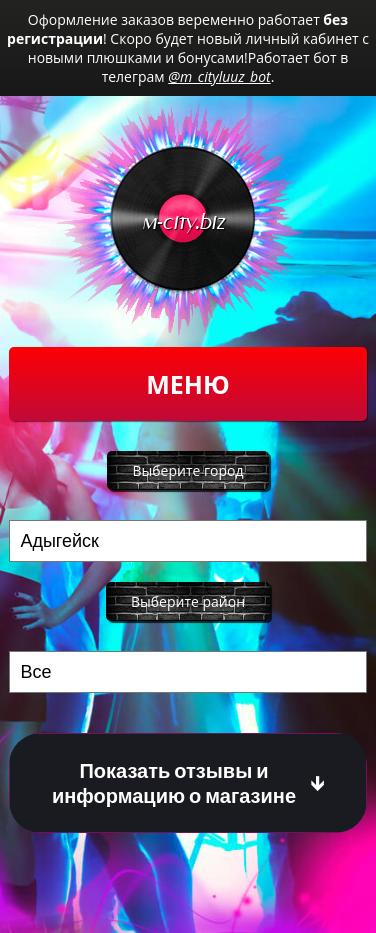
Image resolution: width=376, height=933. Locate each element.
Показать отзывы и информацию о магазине (174, 783)
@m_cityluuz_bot (219, 76)
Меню (187, 384)
